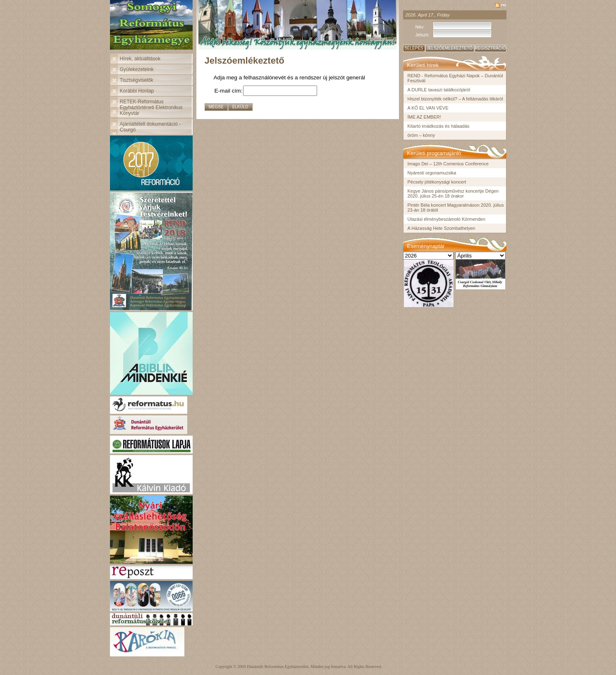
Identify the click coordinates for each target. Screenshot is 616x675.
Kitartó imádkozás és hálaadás (439, 126)
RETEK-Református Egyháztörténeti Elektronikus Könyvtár (151, 107)
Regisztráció (491, 48)
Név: (420, 27)
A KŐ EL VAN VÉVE (428, 108)
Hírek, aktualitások (140, 59)
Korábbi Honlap (137, 91)
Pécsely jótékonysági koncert (437, 182)
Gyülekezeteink (137, 69)
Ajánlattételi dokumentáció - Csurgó (150, 127)
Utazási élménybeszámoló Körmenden (446, 219)
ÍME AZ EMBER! (424, 117)
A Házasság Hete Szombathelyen (442, 228)
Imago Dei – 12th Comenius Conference (448, 164)
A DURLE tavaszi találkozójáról (439, 90)
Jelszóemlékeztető (450, 48)
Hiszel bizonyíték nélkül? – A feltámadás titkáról (455, 99)
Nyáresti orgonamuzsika (432, 173)
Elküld (240, 107)
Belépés (414, 48)
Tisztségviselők (137, 80)
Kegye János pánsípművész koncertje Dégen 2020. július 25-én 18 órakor (453, 193)
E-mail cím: (229, 91)
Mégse (216, 107)
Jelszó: (423, 35)
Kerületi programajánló (434, 153)
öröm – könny (421, 135)
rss (504, 5)
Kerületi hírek (423, 65)
